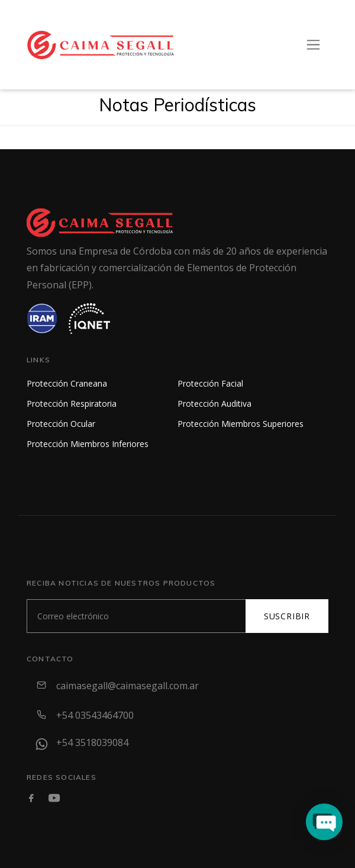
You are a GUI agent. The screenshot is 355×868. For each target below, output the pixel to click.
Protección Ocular (61, 424)
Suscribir (287, 616)
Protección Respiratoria (72, 404)
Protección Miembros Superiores (241, 424)
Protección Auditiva (214, 404)
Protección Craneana (67, 383)
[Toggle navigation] (313, 45)
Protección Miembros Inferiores (88, 444)
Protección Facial (210, 383)
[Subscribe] (136, 616)
